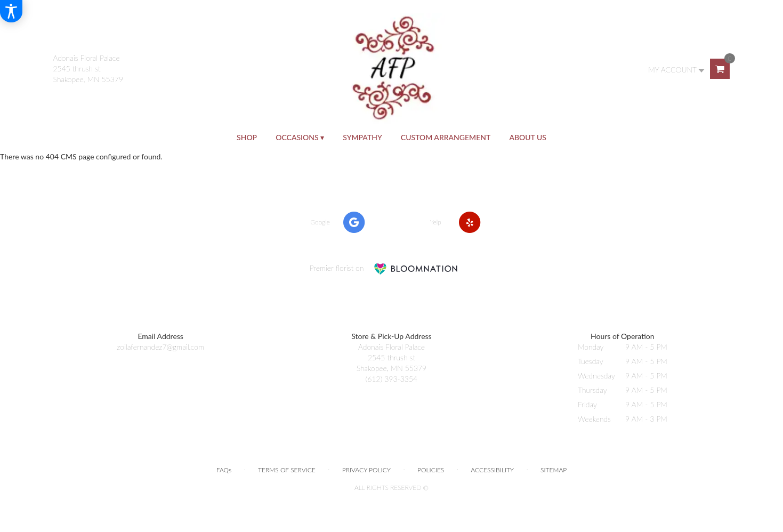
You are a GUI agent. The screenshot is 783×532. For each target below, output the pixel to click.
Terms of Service (287, 470)
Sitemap (554, 470)
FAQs (224, 470)
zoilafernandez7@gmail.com (160, 347)
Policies (431, 470)
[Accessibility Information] (11, 11)
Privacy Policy (366, 470)
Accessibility (492, 470)
